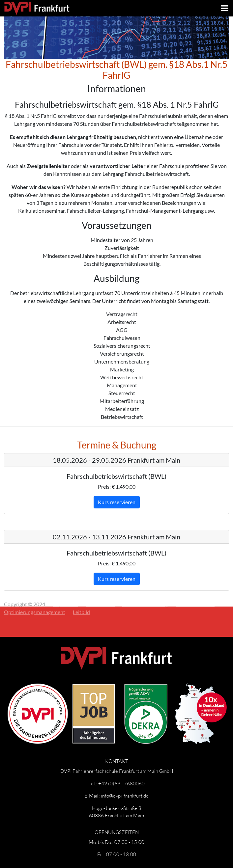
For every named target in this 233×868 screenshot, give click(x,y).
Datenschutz (100, 593)
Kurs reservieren (117, 502)
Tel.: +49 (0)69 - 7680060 (117, 783)
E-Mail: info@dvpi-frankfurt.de (116, 796)
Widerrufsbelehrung (145, 593)
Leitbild (81, 601)
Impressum (65, 593)
